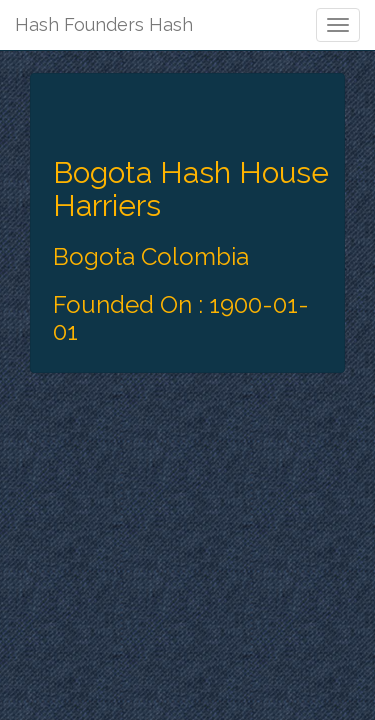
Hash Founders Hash (104, 24)
